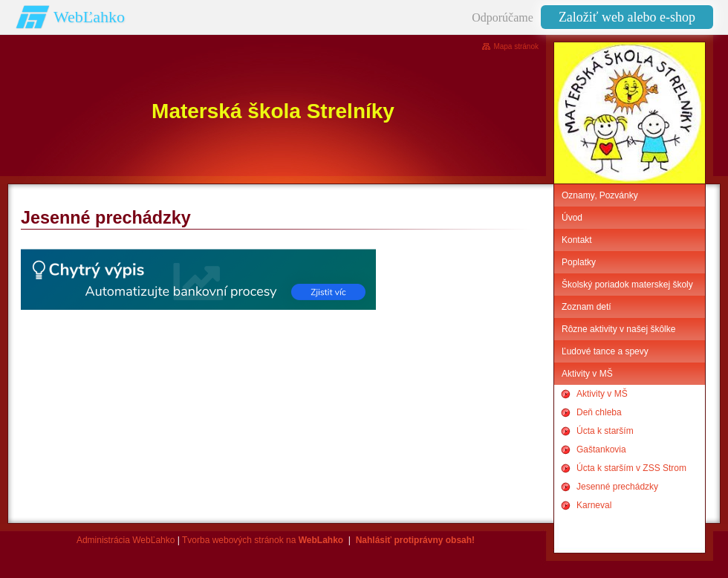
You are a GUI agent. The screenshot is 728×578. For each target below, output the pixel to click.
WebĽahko (89, 17)
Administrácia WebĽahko (126, 540)
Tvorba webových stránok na (263, 540)
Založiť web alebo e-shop (627, 17)
